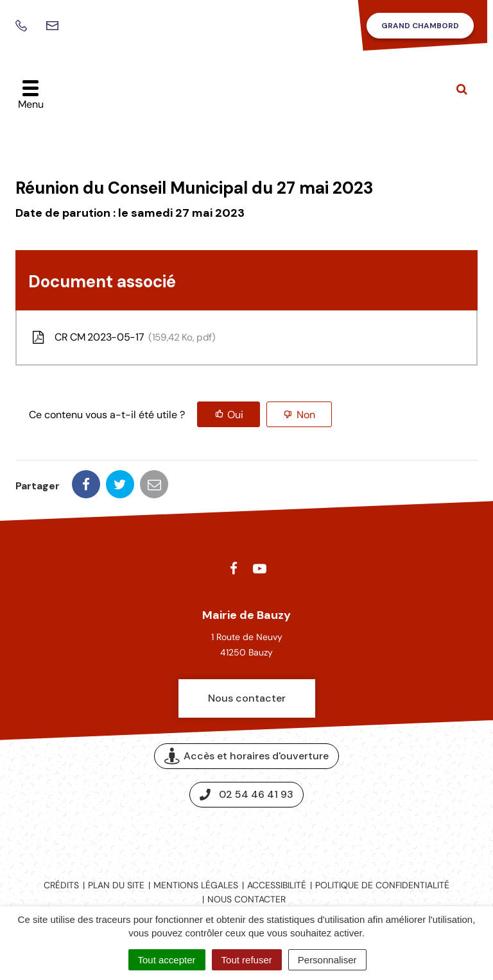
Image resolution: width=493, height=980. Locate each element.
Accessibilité (277, 885)
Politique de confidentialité (382, 885)
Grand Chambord (420, 26)
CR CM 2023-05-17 (123, 338)
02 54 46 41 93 (246, 794)
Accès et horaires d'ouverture (246, 756)
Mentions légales (196, 885)
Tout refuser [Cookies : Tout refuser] (247, 960)
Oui (235, 415)
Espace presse (247, 838)
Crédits (61, 885)
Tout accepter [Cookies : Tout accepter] (167, 960)
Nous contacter (247, 698)
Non (306, 415)
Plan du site (116, 885)
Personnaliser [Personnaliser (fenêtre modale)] (327, 960)
